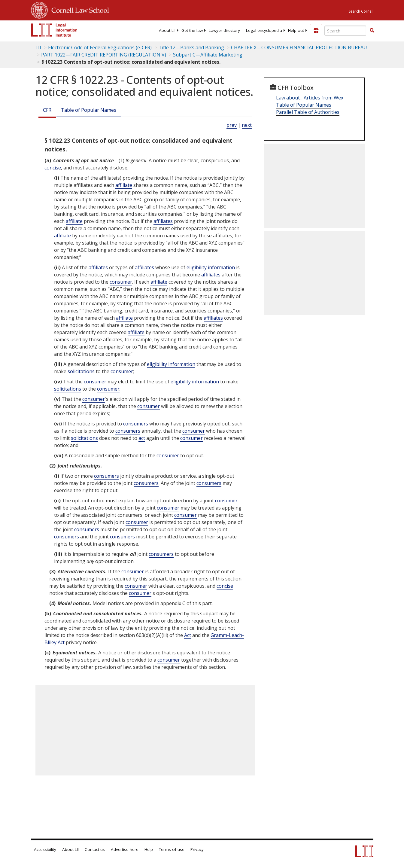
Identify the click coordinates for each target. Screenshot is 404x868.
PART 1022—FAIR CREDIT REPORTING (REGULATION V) (104, 55)
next (247, 125)
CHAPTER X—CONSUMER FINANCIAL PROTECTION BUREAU (299, 47)
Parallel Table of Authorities (308, 112)
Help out (296, 30)
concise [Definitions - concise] (53, 168)
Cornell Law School (78, 9)
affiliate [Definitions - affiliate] (124, 185)
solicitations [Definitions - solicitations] (81, 371)
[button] (372, 30)
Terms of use (172, 849)
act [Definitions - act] (142, 438)
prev (232, 125)
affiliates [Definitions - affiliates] (163, 221)
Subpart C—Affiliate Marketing (208, 55)
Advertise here (125, 849)
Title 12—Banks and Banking (191, 47)
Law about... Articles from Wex (310, 98)
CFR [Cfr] (47, 110)
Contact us (95, 849)
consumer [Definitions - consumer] (121, 282)
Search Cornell (361, 11)
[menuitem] (167, 30)
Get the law (192, 30)
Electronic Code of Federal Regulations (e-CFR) (100, 47)
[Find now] (372, 31)
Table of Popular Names (89, 110)
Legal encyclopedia (264, 30)
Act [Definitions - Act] (188, 635)
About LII (167, 30)
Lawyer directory (224, 30)
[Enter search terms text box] (345, 31)
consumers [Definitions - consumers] (136, 424)
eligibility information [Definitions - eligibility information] (211, 267)
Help (149, 849)
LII (38, 47)
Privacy (197, 849)
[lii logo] (54, 30)
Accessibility (45, 849)
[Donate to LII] (316, 30)
